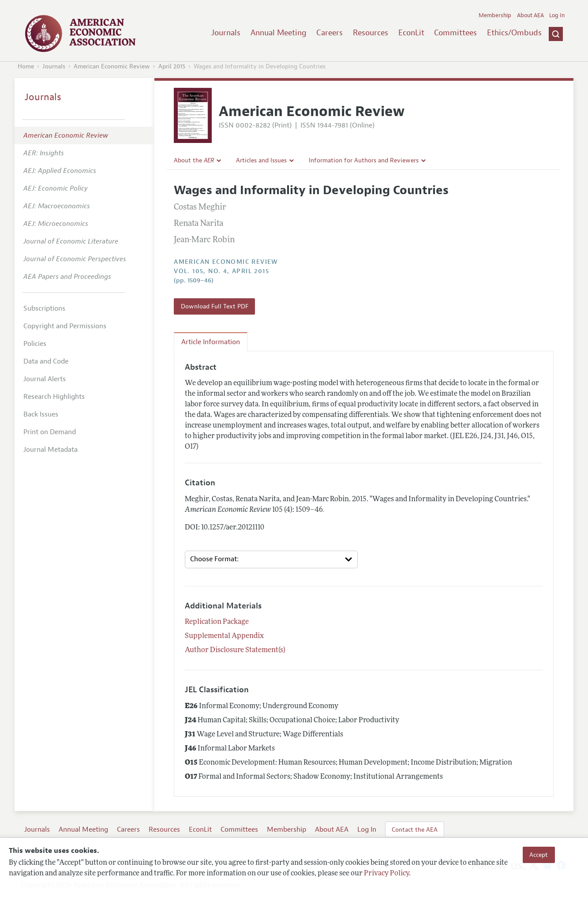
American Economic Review (112, 66)
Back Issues (41, 414)
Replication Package (217, 622)
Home (26, 66)
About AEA (530, 15)
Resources (371, 33)
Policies (35, 344)
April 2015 (172, 66)
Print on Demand (50, 432)
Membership (495, 15)
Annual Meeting (279, 33)
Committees (455, 33)
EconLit (411, 33)
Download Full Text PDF (215, 306)
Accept (539, 855)
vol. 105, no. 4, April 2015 (221, 271)
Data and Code (46, 361)
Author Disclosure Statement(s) (235, 650)
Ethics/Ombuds (514, 33)
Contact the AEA (415, 829)
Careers (330, 33)
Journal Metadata (51, 450)
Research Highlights (54, 397)
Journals (226, 33)
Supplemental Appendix (224, 636)
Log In (557, 15)
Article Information (211, 342)
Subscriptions (44, 308)
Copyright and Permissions (65, 326)
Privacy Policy (386, 874)
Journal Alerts (45, 379)
